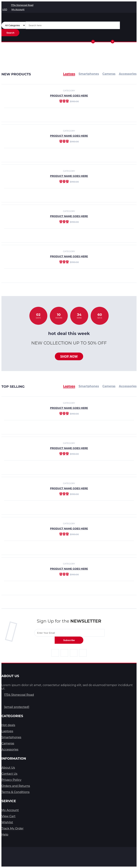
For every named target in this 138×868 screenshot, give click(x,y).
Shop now (69, 356)
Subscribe (69, 640)
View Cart (8, 816)
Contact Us (9, 774)
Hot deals (8, 725)
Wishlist (7, 822)
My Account (10, 810)
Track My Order (12, 828)
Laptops (69, 386)
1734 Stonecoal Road (19, 695)
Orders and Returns (16, 786)
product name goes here (69, 136)
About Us (8, 768)
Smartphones (89, 386)
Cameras (109, 386)
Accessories (128, 386)
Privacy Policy (11, 780)
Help (5, 835)
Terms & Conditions (16, 792)
